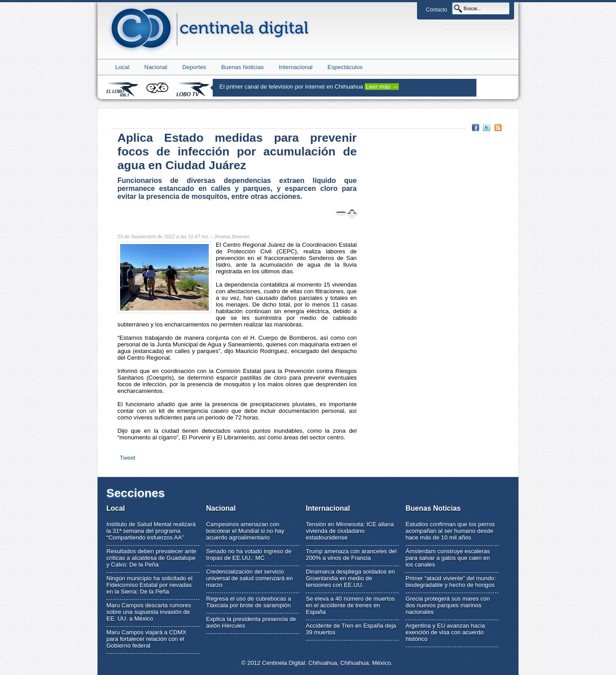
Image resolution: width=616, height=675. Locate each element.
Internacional (296, 67)
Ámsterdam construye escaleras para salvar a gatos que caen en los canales (448, 558)
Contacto (437, 10)
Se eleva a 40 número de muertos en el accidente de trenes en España (350, 605)
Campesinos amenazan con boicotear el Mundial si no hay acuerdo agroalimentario (245, 531)
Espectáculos (345, 67)
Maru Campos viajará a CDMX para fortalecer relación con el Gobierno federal (146, 639)
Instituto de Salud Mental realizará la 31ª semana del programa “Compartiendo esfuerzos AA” (151, 531)
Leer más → (382, 87)
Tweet (128, 458)
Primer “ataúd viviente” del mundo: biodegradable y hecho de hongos (451, 582)
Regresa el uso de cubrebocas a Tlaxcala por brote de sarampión (249, 602)
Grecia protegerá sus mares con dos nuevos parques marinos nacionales (448, 605)
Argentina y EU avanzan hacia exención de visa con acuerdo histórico (445, 632)
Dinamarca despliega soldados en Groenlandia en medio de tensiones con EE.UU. (350, 578)
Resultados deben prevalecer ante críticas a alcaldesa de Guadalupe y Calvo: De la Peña (151, 558)
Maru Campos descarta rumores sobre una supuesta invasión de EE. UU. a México (149, 612)
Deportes (194, 67)
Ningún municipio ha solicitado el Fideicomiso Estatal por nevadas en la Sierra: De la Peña (149, 585)
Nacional (156, 67)
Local (122, 67)
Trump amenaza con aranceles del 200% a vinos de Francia (351, 555)
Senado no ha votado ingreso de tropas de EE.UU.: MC (249, 555)
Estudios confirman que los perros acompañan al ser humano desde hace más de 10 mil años (450, 531)
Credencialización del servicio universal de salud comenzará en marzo (250, 578)
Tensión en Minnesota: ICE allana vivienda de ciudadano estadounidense (350, 531)
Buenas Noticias (242, 67)
